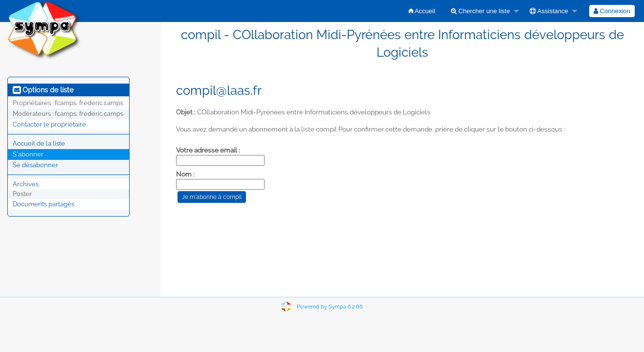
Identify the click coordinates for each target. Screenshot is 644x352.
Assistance (549, 11)
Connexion (612, 11)
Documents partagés (44, 204)
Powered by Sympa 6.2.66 (330, 307)
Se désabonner (35, 165)
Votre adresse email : (208, 150)
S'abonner (28, 154)
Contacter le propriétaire (49, 124)
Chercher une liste (480, 11)
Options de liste (43, 90)
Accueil (422, 11)
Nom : (185, 174)
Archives (26, 184)
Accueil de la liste (39, 143)
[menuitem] (422, 11)
